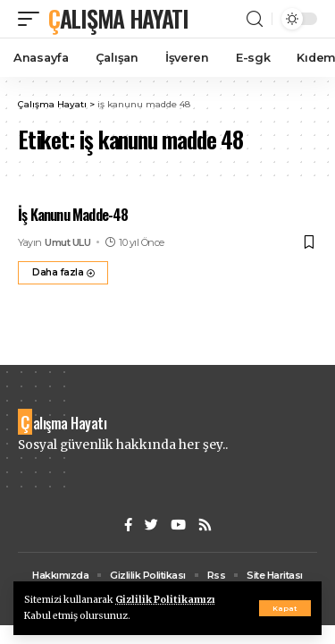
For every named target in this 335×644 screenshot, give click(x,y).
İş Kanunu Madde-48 (73, 214)
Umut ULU (67, 242)
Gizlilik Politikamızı (165, 600)
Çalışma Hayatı (118, 18)
